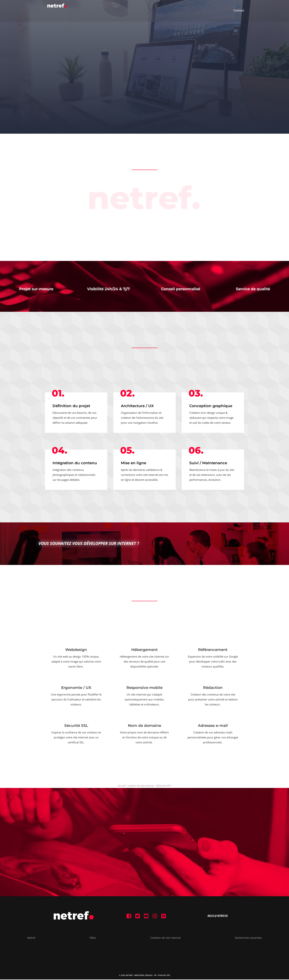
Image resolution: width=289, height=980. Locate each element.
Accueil (122, 786)
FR (155, 976)
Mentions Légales (143, 976)
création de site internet (141, 786)
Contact (239, 12)
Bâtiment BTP (164, 786)
